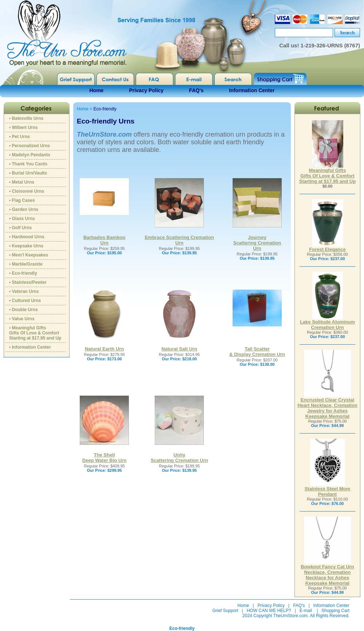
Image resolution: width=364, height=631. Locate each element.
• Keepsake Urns (26, 246)
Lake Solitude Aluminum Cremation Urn (327, 322)
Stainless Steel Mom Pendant (328, 489)
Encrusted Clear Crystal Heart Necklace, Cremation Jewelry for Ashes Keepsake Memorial (327, 406)
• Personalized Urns (29, 146)
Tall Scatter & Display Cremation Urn (257, 352)
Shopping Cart (335, 611)
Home (97, 90)
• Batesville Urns (26, 118)
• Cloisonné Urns (27, 191)
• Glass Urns (22, 219)
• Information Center (30, 347)
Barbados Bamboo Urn (104, 240)
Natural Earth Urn (104, 349)
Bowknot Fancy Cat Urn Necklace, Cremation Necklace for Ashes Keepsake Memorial (327, 573)
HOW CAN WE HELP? (269, 611)
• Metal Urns (22, 182)
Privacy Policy (146, 90)
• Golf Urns (20, 228)
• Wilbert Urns (23, 128)
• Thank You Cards (28, 164)
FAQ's (196, 90)
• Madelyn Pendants (30, 155)
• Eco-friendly (23, 273)
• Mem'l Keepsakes (29, 255)
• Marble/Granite (26, 264)
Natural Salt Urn (179, 349)
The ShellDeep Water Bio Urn (104, 458)
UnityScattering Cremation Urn (179, 458)
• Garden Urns (24, 209)
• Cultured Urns (25, 301)
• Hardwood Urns (27, 237)
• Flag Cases (22, 200)
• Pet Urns (19, 137)
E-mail (306, 611)
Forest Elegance (327, 247)
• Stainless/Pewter (28, 282)
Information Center (252, 90)
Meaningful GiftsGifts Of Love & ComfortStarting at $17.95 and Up (327, 174)
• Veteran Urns (24, 291)
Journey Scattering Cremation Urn (257, 243)
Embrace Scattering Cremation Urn (179, 240)
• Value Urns (22, 319)
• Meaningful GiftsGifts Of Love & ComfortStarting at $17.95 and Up (35, 333)
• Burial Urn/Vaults (28, 173)
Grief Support (225, 611)
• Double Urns (23, 310)
